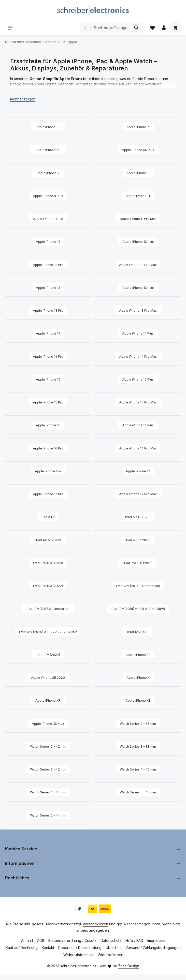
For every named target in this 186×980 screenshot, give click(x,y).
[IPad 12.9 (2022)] (48, 661)
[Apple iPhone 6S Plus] (138, 150)
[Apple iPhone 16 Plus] (138, 425)
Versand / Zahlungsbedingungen (153, 954)
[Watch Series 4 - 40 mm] (138, 776)
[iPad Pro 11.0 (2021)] (138, 562)
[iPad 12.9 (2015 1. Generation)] (138, 585)
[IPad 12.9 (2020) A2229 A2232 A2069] (48, 637)
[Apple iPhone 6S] (48, 150)
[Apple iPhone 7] (48, 173)
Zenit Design (129, 972)
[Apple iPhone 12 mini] (138, 242)
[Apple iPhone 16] (48, 425)
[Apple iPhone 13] (48, 287)
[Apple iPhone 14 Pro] (48, 356)
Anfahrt (27, 947)
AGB (41, 947)
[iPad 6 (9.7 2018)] (138, 539)
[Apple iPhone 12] (48, 242)
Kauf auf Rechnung (22, 954)
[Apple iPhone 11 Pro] (48, 219)
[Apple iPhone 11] (138, 196)
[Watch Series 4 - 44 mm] (48, 799)
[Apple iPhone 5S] (48, 127)
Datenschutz (111, 947)
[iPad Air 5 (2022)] (48, 539)
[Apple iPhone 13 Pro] (48, 310)
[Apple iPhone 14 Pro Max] (138, 356)
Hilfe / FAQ (134, 947)
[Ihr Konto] (163, 28)
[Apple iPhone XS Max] (48, 730)
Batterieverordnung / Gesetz (72, 947)
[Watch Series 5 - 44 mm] (48, 822)
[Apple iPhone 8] (138, 173)
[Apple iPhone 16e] (48, 470)
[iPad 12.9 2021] (138, 637)
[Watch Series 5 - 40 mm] (138, 799)
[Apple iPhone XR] (48, 707)
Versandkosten (95, 930)
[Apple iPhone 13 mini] (138, 287)
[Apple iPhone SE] (138, 661)
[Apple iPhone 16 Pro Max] (138, 447)
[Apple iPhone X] (138, 684)
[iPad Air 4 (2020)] (138, 516)
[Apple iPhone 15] (48, 379)
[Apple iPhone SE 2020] (48, 684)
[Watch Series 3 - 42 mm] (48, 776)
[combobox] (110, 28)
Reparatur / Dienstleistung (80, 954)
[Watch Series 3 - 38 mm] (138, 753)
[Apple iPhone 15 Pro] (48, 402)
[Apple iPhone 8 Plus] (48, 196)
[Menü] (11, 28)
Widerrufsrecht (110, 961)
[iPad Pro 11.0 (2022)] (48, 585)
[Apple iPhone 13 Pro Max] (138, 310)
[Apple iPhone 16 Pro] (48, 447)
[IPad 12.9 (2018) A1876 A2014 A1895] (138, 610)
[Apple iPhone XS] (138, 707)
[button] (23, 100)
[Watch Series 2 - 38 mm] (138, 730)
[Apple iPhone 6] (138, 127)
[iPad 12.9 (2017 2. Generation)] (48, 610)
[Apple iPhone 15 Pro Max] (138, 402)
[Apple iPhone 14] (48, 333)
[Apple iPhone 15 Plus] (138, 379)
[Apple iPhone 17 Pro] (48, 493)
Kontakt (48, 954)
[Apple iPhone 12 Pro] (48, 264)
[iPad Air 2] (48, 516)
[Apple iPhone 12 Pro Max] (138, 264)
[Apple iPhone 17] (138, 470)
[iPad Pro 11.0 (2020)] (48, 562)
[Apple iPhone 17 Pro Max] (138, 493)
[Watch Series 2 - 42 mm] (48, 753)
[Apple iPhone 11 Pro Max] (138, 219)
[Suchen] (135, 28)
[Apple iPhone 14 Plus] (138, 333)
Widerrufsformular (78, 961)
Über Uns (113, 954)
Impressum (156, 947)
